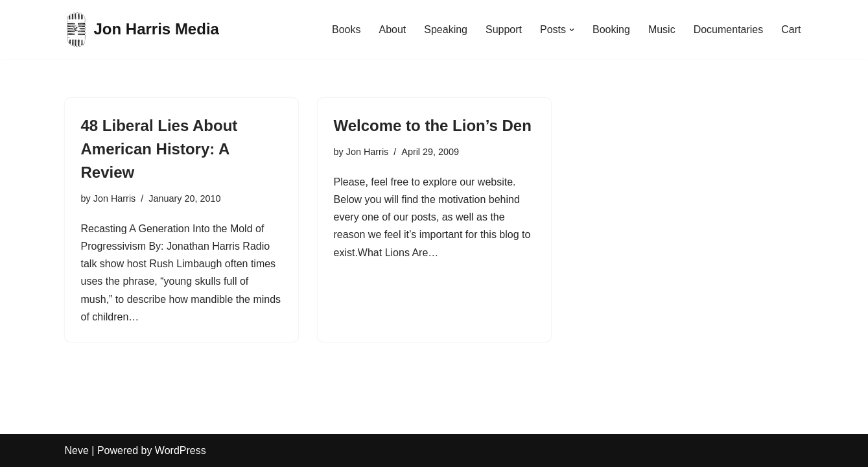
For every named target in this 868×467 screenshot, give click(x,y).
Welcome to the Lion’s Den (433, 126)
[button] (572, 30)
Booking (611, 30)
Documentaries (729, 30)
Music (662, 30)
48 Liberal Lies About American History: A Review (159, 149)
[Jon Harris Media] (142, 30)
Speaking (446, 30)
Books (346, 30)
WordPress (181, 450)
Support (504, 30)
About (392, 30)
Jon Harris (115, 198)
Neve (77, 450)
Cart (791, 30)
